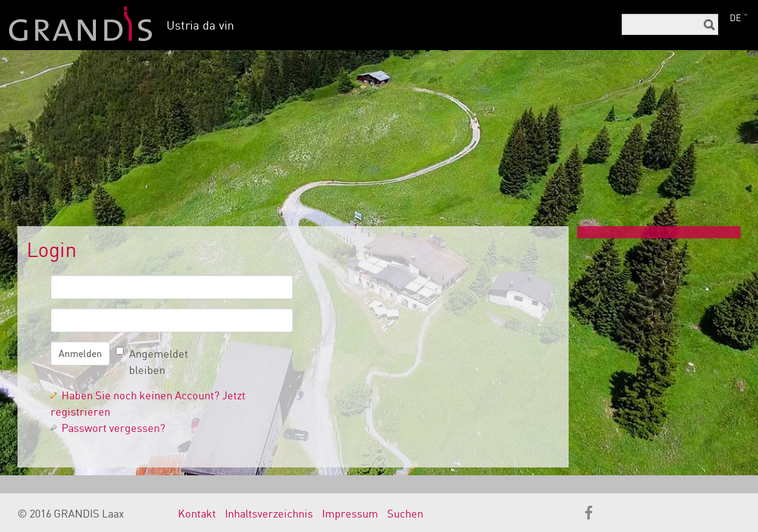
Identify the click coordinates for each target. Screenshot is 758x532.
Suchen (405, 513)
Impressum (350, 513)
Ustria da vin (200, 25)
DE (735, 18)
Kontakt (197, 513)
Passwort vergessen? (113, 428)
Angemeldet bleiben (159, 362)
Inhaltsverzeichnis (269, 513)
